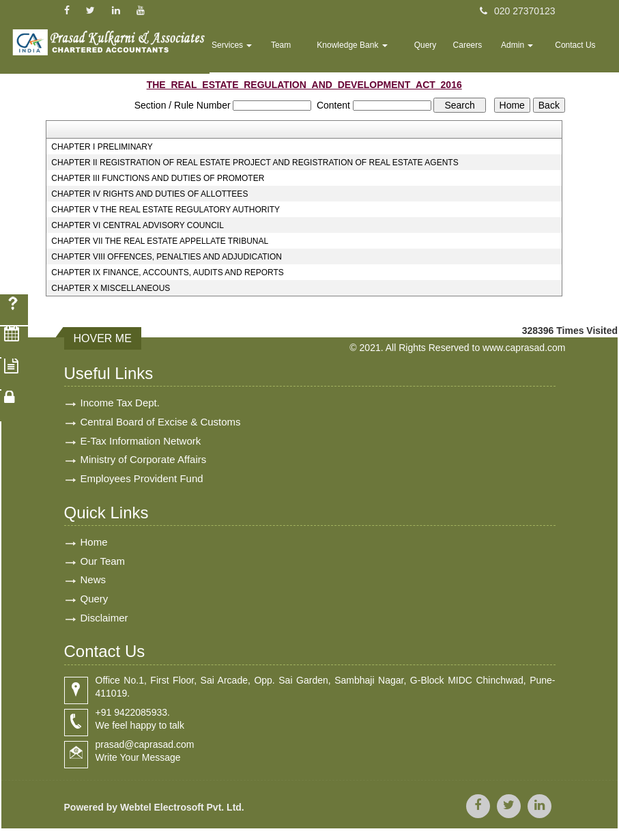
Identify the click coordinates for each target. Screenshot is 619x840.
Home (233, 52)
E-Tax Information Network (141, 442)
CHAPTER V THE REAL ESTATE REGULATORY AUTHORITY (165, 210)
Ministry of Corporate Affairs (144, 462)
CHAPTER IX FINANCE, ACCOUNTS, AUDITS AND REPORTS (168, 272)
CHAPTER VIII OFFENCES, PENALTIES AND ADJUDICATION (167, 257)
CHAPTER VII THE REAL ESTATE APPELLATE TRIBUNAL (160, 241)
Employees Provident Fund (142, 482)
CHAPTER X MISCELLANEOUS (111, 288)
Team (321, 52)
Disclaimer (104, 626)
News (93, 586)
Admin (528, 52)
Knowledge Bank (383, 52)
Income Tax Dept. (120, 403)
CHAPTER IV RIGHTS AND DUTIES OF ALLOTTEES (149, 194)
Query (447, 52)
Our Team (103, 566)
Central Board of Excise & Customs (161, 422)
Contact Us (579, 52)
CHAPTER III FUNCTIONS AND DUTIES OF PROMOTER (158, 178)
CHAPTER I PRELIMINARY (102, 147)
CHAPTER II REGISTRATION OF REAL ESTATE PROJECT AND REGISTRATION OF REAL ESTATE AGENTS (255, 163)
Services (278, 52)
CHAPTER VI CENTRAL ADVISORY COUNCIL (138, 225)
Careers (485, 52)
